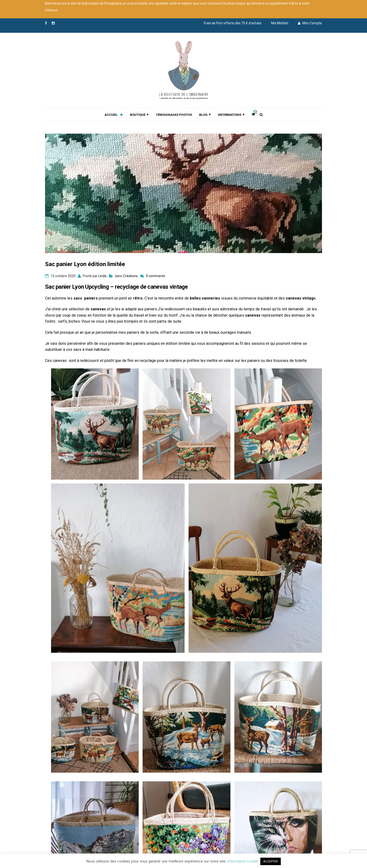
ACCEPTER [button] (271, 861)
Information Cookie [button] (243, 861)
